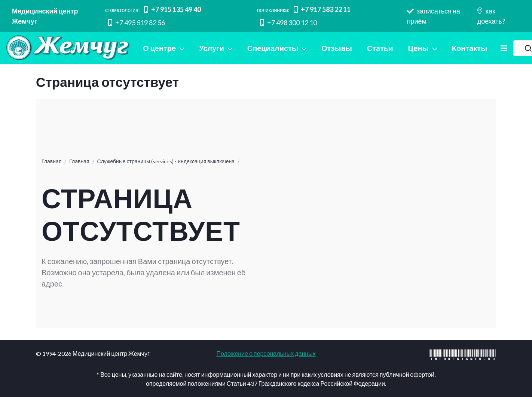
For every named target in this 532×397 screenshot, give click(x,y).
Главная (51, 161)
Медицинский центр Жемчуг (45, 16)
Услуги (212, 48)
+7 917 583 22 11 (322, 9)
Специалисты (273, 48)
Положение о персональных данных (266, 353)
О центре (159, 48)
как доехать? (491, 16)
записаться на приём (434, 16)
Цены (418, 48)
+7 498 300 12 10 (288, 22)
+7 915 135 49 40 (172, 9)
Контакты (470, 48)
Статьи (380, 48)
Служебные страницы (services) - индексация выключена (166, 161)
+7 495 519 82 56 (137, 22)
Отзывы (337, 48)
